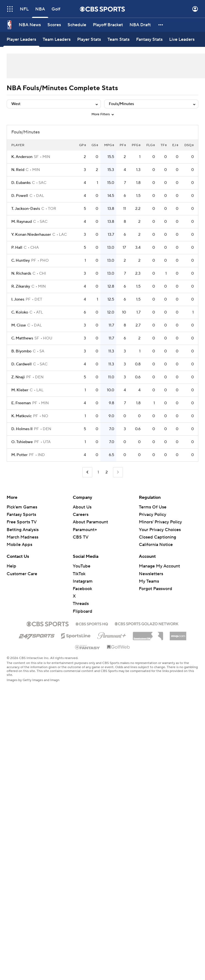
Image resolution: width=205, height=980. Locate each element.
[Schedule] (77, 25)
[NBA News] (30, 25)
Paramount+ (85, 530)
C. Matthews (22, 338)
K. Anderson (22, 157)
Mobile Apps (19, 545)
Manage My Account (159, 566)
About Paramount (90, 522)
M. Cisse (19, 325)
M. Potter (19, 455)
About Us (82, 507)
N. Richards (21, 274)
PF (123, 145)
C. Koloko (20, 312)
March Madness (22, 537)
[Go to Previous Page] (87, 472)
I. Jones (18, 299)
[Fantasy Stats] (149, 39)
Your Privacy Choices (160, 530)
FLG (151, 145)
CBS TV (81, 537)
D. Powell (20, 196)
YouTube (82, 566)
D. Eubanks (21, 183)
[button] (161, 25)
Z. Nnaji (18, 377)
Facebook (82, 589)
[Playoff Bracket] (108, 25)
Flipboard (83, 611)
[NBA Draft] (140, 25)
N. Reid (18, 170)
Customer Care (22, 574)
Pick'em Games (22, 507)
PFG (136, 145)
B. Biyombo (21, 351)
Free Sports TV (22, 522)
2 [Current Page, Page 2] (107, 472)
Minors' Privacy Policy (160, 522)
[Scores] (54, 25)
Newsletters (151, 574)
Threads (81, 604)
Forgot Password (156, 589)
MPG (109, 145)
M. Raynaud (21, 222)
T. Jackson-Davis (26, 209)
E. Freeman (21, 403)
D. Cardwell (21, 364)
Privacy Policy (153, 515)
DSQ (189, 145)
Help (11, 566)
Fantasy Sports (21, 515)
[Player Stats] (89, 39)
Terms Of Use (153, 507)
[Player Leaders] (21, 39)
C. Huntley (21, 261)
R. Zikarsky (21, 286)
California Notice (156, 545)
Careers (81, 515)
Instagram (83, 581)
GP (83, 145)
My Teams (149, 581)
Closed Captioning (157, 537)
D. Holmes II (22, 429)
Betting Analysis (23, 530)
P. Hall (17, 248)
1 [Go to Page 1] (98, 472)
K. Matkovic (21, 416)
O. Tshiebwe (22, 442)
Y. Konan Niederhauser (31, 235)
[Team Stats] (118, 39)
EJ (175, 145)
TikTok (79, 574)
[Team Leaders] (57, 39)
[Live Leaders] (182, 39)
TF (164, 145)
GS (95, 145)
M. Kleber (20, 390)
